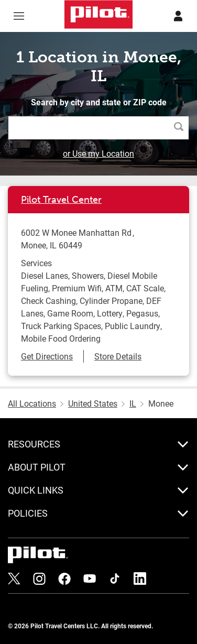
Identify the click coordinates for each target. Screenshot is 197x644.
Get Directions (47, 356)
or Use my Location (98, 153)
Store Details (118, 356)
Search (181, 128)
